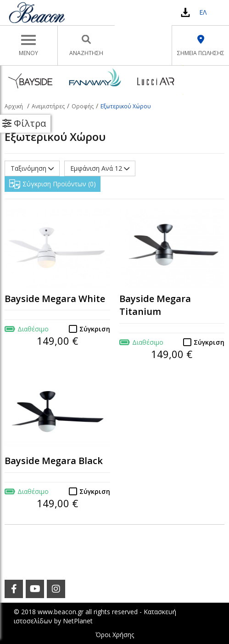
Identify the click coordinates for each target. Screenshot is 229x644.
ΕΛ (203, 12)
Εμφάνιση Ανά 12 (100, 168)
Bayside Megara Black (54, 461)
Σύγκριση (95, 329)
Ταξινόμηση (32, 168)
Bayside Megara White (55, 299)
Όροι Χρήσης (115, 635)
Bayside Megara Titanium (155, 305)
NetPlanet (78, 621)
